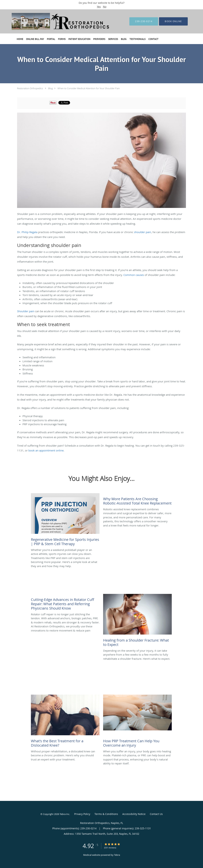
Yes (99, 7)
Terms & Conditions (106, 814)
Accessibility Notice (134, 814)
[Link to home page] (57, 21)
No (105, 7)
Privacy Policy (82, 814)
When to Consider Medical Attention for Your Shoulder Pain (89, 88)
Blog (50, 88)
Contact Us (156, 814)
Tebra (117, 855)
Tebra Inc (64, 814)
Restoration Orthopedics (30, 88)
